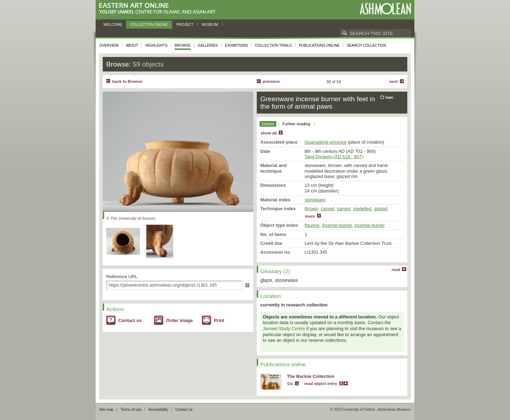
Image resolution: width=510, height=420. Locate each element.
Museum (210, 25)
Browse (183, 45)
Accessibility (158, 410)
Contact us (130, 320)
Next (393, 81)
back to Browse (127, 81)
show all (269, 133)
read (396, 270)
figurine (312, 225)
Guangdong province (326, 142)
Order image (179, 320)
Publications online (319, 45)
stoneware (315, 200)
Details (268, 124)
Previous (271, 81)
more (310, 216)
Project (185, 25)
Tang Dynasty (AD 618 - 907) (334, 157)
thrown (311, 209)
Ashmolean (385, 9)
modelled (362, 209)
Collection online (149, 25)
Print (219, 320)
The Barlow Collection (311, 376)
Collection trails (273, 45)
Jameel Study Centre (284, 329)
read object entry (321, 384)
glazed (381, 209)
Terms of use (131, 410)
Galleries (208, 45)
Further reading (296, 124)
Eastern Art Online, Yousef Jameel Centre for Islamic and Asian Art (159, 9)
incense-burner (337, 225)
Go (290, 384)
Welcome (113, 25)
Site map (106, 410)
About (132, 45)
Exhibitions (236, 45)
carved (328, 209)
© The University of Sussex (131, 218)
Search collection (366, 45)
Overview (109, 45)
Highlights (156, 45)
